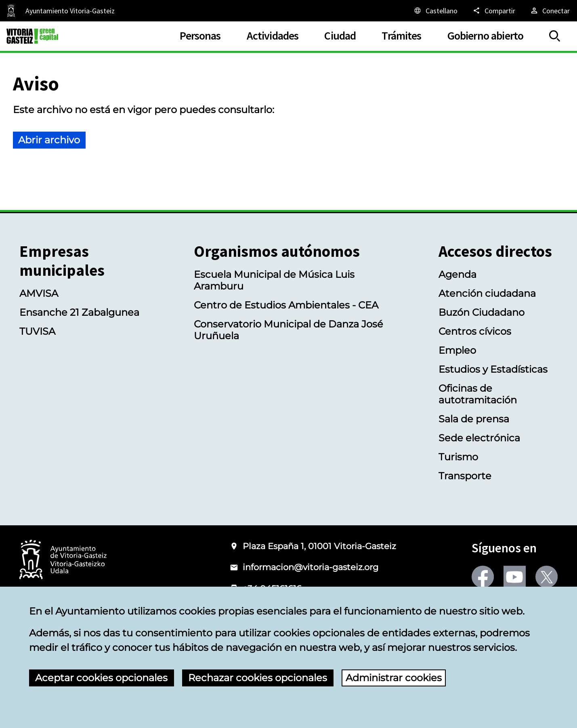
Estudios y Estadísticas (493, 369)
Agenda (457, 274)
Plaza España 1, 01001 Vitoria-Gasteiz (319, 546)
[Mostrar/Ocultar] (555, 36)
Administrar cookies (394, 678)
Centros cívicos (475, 331)
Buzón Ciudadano (482, 312)
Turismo (458, 457)
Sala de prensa (474, 419)
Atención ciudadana (487, 293)
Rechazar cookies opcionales (258, 678)
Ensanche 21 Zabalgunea (79, 312)
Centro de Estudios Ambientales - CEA (286, 305)
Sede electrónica (479, 438)
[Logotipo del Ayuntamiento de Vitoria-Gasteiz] (63, 560)
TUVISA (37, 331)
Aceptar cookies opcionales (101, 678)
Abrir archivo (49, 140)
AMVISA (39, 293)
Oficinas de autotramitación (478, 394)
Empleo (457, 350)
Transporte (465, 476)
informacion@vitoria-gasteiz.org (311, 567)
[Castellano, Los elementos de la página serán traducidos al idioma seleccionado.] (435, 10)
